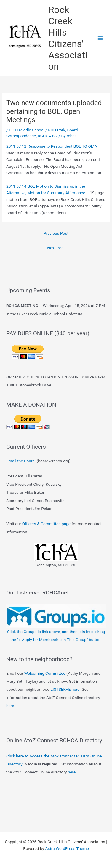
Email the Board (20, 461)
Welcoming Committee (45, 673)
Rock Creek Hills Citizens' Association (68, 38)
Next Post (56, 248)
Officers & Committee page (46, 524)
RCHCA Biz (48, 136)
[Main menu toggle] (100, 38)
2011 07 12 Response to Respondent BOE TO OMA (52, 146)
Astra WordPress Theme (67, 848)
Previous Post (56, 233)
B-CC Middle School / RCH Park (37, 130)
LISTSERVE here (65, 689)
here (10, 706)
